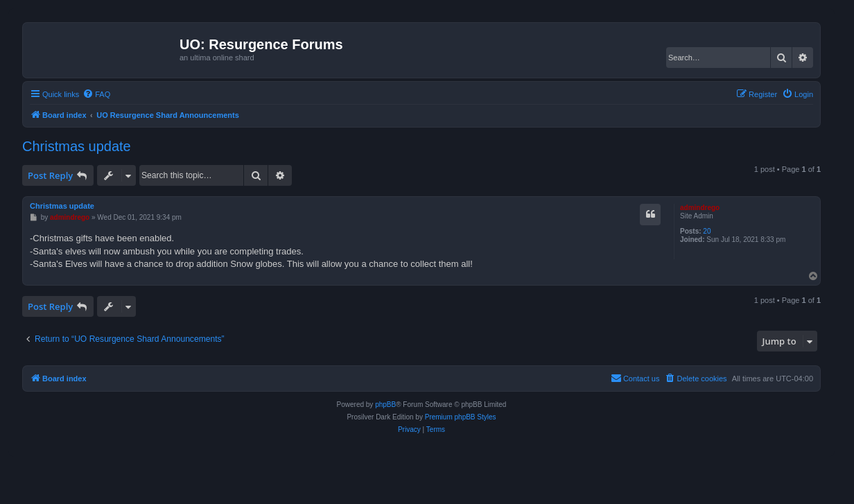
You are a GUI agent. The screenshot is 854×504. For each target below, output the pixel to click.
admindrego (700, 208)
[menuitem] (96, 94)
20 (707, 231)
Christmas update (77, 146)
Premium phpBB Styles (461, 417)
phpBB (385, 405)
